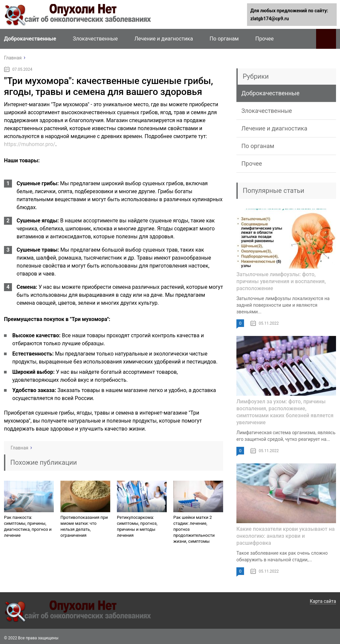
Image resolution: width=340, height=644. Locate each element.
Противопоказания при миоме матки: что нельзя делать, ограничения (84, 526)
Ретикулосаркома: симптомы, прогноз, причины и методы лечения (137, 526)
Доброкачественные (30, 39)
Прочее (264, 39)
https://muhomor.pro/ (30, 144)
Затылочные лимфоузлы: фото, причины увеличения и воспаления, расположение (281, 281)
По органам (224, 39)
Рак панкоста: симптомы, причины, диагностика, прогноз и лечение (28, 526)
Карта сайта (323, 601)
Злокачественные (95, 39)
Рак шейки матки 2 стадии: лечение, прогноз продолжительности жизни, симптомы (194, 529)
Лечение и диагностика (164, 39)
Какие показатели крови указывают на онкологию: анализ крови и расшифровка (286, 536)
